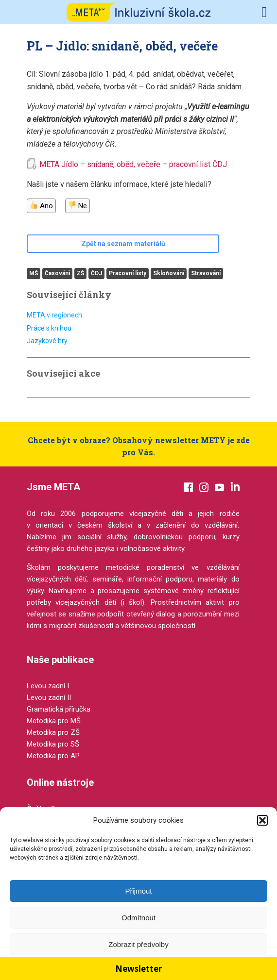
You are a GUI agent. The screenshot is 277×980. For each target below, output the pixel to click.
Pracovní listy (128, 273)
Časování (57, 273)
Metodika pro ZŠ (53, 732)
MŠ (34, 273)
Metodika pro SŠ (53, 744)
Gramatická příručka (59, 709)
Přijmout (138, 891)
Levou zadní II (49, 698)
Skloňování (169, 273)
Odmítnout (138, 918)
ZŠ (80, 273)
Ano (42, 206)
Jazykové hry (47, 341)
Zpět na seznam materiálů (123, 244)
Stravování (206, 273)
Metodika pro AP (53, 756)
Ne (78, 206)
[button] (262, 820)
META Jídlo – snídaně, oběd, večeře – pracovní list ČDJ (133, 164)
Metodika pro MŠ (54, 721)
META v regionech (54, 315)
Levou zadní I (48, 686)
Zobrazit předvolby (138, 944)
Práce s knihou (49, 328)
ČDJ (96, 273)
